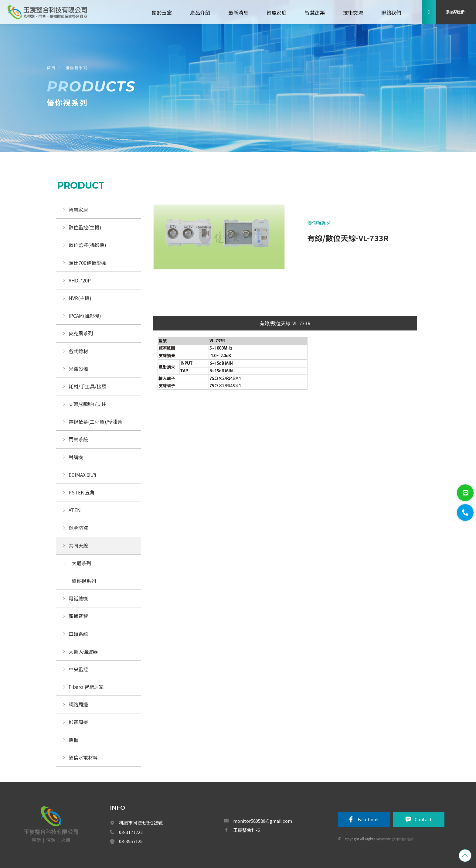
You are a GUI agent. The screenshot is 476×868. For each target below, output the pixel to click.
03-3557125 (131, 841)
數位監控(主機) (85, 227)
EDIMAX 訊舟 (83, 475)
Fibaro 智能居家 (86, 687)
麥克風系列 (81, 333)
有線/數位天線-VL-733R (285, 323)
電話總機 (78, 598)
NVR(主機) (80, 298)
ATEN (75, 510)
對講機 (76, 457)
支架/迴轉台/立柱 (87, 404)
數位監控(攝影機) (87, 245)
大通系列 (81, 563)
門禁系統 (78, 439)
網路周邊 (78, 704)
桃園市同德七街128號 (141, 823)
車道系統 (78, 634)
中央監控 (79, 669)
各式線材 (78, 351)
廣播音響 (78, 616)
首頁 (51, 68)
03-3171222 (131, 832)
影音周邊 (78, 722)
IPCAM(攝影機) (85, 316)
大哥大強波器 (83, 651)
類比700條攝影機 (87, 263)
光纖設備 (78, 369)
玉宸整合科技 (247, 830)
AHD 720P (80, 280)
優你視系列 (77, 68)
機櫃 (73, 740)
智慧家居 (78, 210)
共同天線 (78, 545)
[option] (220, 240)
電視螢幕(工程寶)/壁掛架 (96, 422)
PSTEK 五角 (82, 492)
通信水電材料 (83, 757)
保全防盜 (78, 528)
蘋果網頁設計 (403, 839)
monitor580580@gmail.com (263, 821)
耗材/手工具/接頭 (87, 386)
